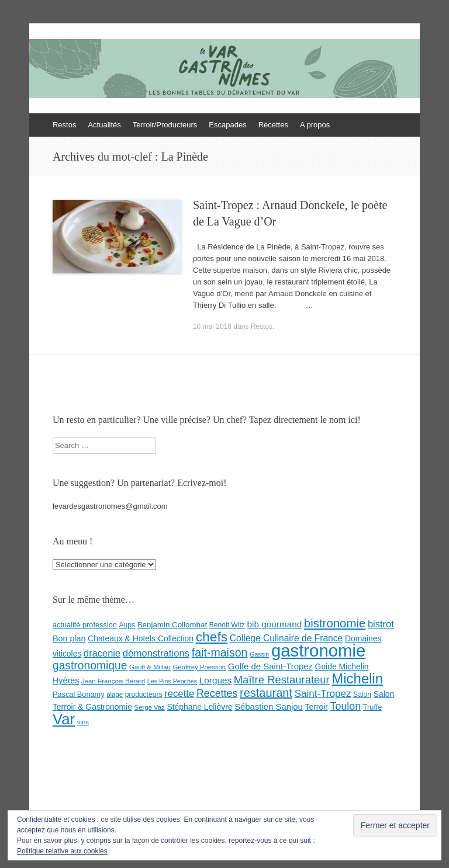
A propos (315, 125)
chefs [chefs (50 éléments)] (212, 637)
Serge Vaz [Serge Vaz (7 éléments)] (150, 707)
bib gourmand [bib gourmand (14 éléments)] (274, 624)
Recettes (273, 125)
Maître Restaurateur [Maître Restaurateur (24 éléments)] (282, 680)
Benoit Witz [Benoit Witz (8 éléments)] (227, 625)
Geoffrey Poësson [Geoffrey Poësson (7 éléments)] (199, 667)
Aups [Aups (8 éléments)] (127, 625)
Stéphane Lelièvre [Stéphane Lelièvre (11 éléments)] (199, 707)
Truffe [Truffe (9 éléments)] (373, 707)
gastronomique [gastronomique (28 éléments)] (90, 666)
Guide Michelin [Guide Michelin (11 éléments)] (342, 666)
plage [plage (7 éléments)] (115, 695)
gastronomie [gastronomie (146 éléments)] (318, 650)
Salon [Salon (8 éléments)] (362, 695)
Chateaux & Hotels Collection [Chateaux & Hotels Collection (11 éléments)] (141, 638)
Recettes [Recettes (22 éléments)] (217, 693)
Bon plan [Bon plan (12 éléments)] (69, 638)
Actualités (104, 125)
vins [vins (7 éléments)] (83, 722)
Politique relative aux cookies (62, 851)
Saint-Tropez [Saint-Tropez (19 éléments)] (323, 694)
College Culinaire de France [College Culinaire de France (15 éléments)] (286, 638)
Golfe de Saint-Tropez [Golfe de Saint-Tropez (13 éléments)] (270, 666)
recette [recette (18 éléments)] (179, 694)
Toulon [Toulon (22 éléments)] (346, 706)
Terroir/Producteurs (165, 125)
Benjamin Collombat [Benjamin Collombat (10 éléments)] (172, 625)
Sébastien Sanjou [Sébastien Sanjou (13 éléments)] (269, 707)
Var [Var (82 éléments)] (64, 719)
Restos (64, 125)
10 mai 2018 (212, 327)
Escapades (227, 125)
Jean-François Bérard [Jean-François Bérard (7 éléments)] (113, 681)
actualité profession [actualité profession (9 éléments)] (85, 625)
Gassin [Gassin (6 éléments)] (259, 654)
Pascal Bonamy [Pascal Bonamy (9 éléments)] (79, 694)
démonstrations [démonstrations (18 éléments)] (156, 653)
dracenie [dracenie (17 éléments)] (102, 653)
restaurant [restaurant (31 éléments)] (266, 693)
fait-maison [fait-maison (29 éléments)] (220, 652)
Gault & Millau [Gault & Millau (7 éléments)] (150, 667)
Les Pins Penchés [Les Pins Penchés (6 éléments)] (172, 681)
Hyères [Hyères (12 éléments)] (66, 680)
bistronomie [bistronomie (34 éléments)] (335, 623)
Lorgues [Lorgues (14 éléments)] (215, 680)
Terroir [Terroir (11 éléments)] (316, 707)
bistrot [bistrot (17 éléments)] (381, 624)
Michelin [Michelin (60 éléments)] (357, 678)
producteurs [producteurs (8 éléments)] (144, 695)
